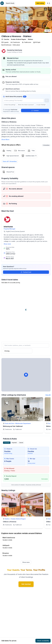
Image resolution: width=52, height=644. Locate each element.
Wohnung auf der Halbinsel (13, 426)
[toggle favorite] (41, 399)
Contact (35, 110)
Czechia (6, 39)
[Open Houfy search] (10, 3)
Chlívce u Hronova (10, 522)
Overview (7, 443)
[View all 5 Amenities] (10, 161)
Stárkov (30, 39)
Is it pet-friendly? (41, 105)
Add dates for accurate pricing (11, 283)
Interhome (18, 50)
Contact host (26, 272)
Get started (26, 584)
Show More (5, 139)
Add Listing (40, 3)
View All (48, 395)
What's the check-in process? (26, 105)
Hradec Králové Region (18, 39)
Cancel (21, 443)
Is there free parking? (10, 105)
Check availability (43, 641)
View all (48, 31)
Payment (14, 443)
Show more (7, 244)
